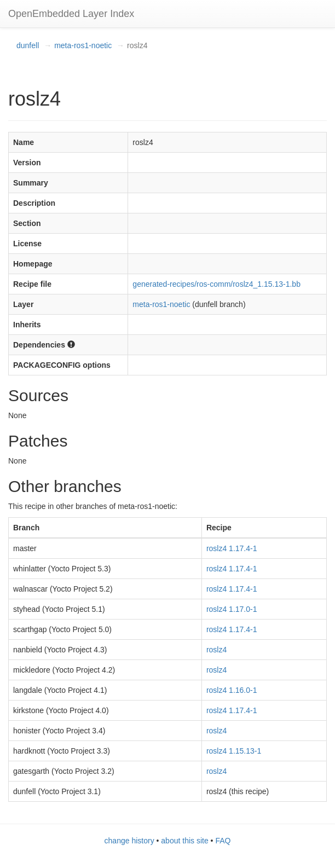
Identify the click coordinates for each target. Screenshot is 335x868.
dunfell (28, 45)
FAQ (223, 841)
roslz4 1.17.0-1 (232, 609)
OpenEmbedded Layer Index (71, 14)
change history (129, 841)
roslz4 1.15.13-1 (234, 751)
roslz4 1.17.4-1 (232, 548)
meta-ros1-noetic (83, 45)
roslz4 (216, 650)
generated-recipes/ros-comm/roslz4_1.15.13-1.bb (216, 284)
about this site (184, 841)
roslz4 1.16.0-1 (232, 690)
